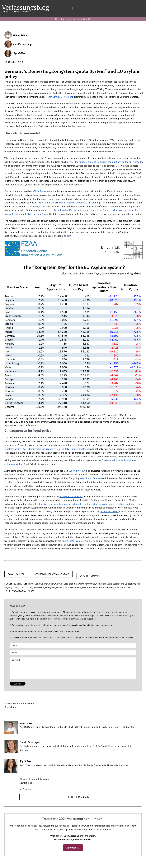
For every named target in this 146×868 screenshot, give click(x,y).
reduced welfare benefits (70, 210)
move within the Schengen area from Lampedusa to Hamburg (69, 203)
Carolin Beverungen (24, 44)
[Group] (25, 6)
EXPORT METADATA (90, 576)
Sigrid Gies (19, 53)
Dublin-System (76, 471)
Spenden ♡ (73, 848)
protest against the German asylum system (104, 210)
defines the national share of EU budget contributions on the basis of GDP (104, 162)
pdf (69, 236)
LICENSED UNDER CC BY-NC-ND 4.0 (51, 574)
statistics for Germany (91, 478)
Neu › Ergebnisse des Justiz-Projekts (73, 19)
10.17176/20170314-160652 (19, 591)
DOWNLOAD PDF (16, 574)
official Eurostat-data (43, 191)
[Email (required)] (73, 653)
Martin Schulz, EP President (59, 97)
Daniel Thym (20, 35)
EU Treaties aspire (109, 511)
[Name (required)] (73, 645)
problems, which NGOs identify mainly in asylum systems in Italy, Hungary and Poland (47, 449)
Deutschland (11, 707)
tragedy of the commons (74, 541)
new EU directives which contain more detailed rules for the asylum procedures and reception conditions (83, 504)
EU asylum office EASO (71, 496)
